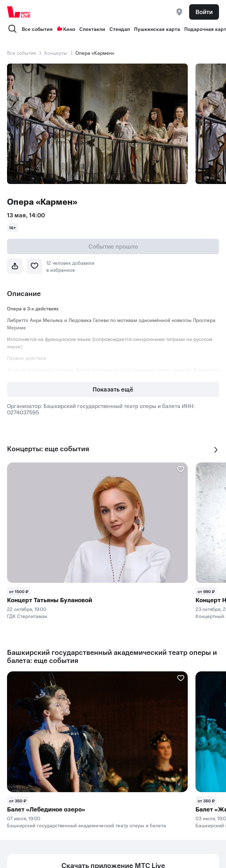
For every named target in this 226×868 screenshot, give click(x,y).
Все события (37, 29)
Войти (204, 12)
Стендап (120, 29)
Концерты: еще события (48, 449)
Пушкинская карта (157, 29)
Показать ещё (113, 389)
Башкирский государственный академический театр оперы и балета (87, 825)
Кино (66, 29)
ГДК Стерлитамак (27, 616)
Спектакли (92, 29)
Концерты (56, 53)
